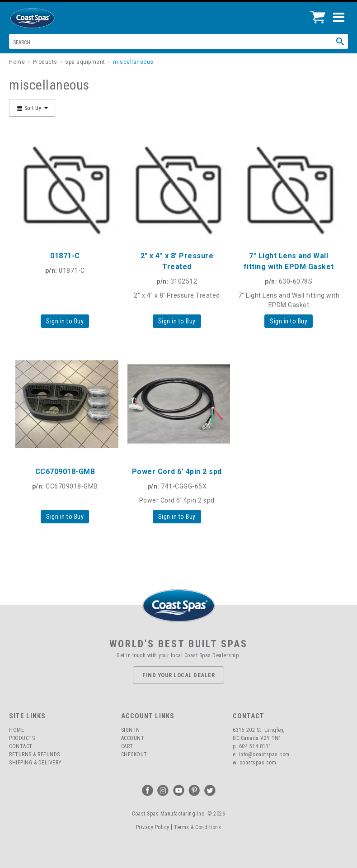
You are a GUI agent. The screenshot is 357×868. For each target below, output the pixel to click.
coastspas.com (258, 763)
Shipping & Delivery (35, 763)
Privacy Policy (153, 827)
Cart (127, 746)
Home (16, 730)
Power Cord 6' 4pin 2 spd (177, 472)
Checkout (134, 754)
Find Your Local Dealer (178, 675)
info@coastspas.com (264, 754)
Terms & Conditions (197, 827)
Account (133, 738)
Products (22, 738)
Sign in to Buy (65, 321)
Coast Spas (47, 18)
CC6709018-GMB (65, 472)
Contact (21, 746)
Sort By (32, 108)
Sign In (131, 730)
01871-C (65, 256)
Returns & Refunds (35, 754)
